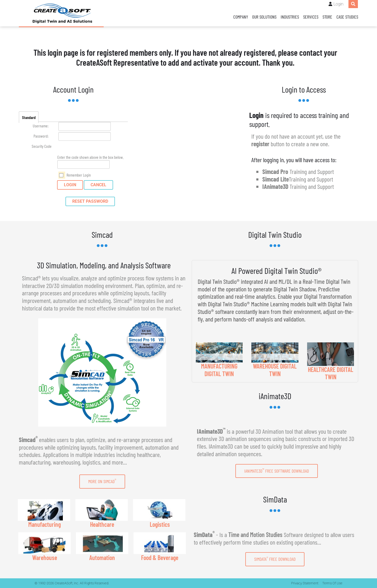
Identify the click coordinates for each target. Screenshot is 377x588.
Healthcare (102, 524)
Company (241, 17)
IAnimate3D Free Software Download (277, 471)
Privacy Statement (305, 583)
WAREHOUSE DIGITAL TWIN (275, 370)
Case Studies (347, 17)
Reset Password (90, 201)
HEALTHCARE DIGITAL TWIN (331, 373)
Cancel (98, 185)
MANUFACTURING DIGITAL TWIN (219, 370)
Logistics (160, 524)
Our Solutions (264, 17)
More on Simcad (102, 481)
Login (339, 4)
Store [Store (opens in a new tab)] (327, 17)
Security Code (42, 146)
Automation (102, 558)
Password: (41, 136)
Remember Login (79, 175)
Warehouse (45, 558)
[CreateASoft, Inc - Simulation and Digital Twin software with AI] (61, 13)
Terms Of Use (332, 583)
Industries (290, 17)
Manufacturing (45, 524)
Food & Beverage (160, 558)
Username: (41, 126)
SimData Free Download (275, 559)
